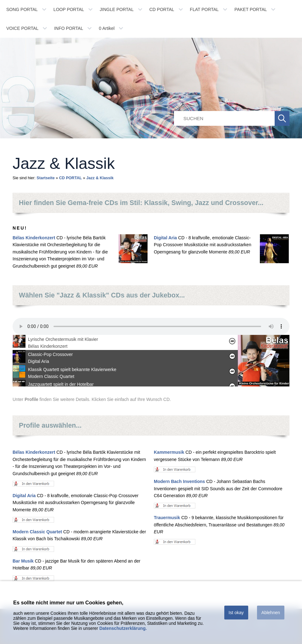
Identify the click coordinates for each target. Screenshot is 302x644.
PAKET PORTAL (251, 9)
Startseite (45, 178)
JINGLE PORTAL (117, 9)
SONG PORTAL (22, 9)
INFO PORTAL (69, 28)
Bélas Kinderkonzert (34, 238)
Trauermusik (167, 518)
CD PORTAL (162, 9)
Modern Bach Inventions (179, 481)
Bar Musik (23, 561)
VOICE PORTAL (22, 28)
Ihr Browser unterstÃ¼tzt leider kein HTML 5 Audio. (151, 326)
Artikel (107, 28)
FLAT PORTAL (204, 9)
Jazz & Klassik (100, 178)
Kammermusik (169, 452)
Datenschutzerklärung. (123, 628)
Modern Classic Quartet (37, 532)
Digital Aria (165, 238)
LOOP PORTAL (69, 9)
